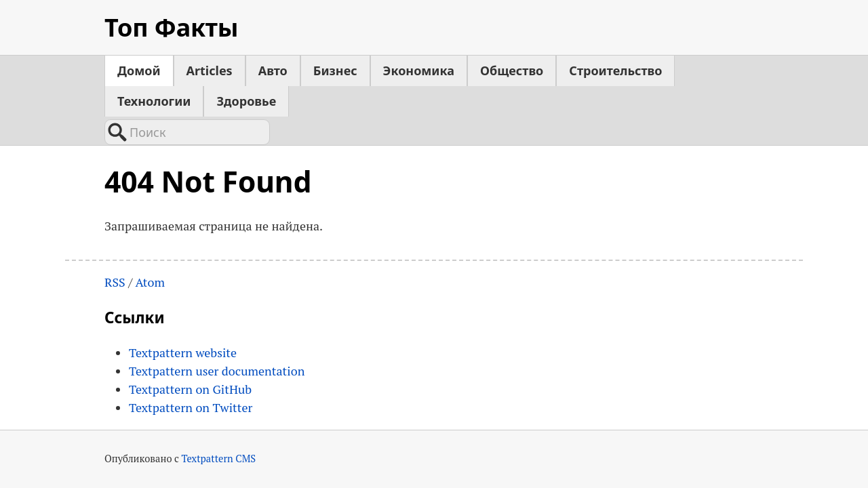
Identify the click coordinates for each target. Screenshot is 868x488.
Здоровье (246, 101)
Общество (512, 70)
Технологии (154, 101)
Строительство (615, 70)
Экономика (419, 70)
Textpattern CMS (218, 459)
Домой (139, 70)
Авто (273, 70)
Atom (150, 282)
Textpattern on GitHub (190, 389)
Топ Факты (171, 27)
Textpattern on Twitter (191, 407)
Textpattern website (183, 352)
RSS (115, 282)
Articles (210, 70)
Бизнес (335, 70)
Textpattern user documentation (217, 371)
